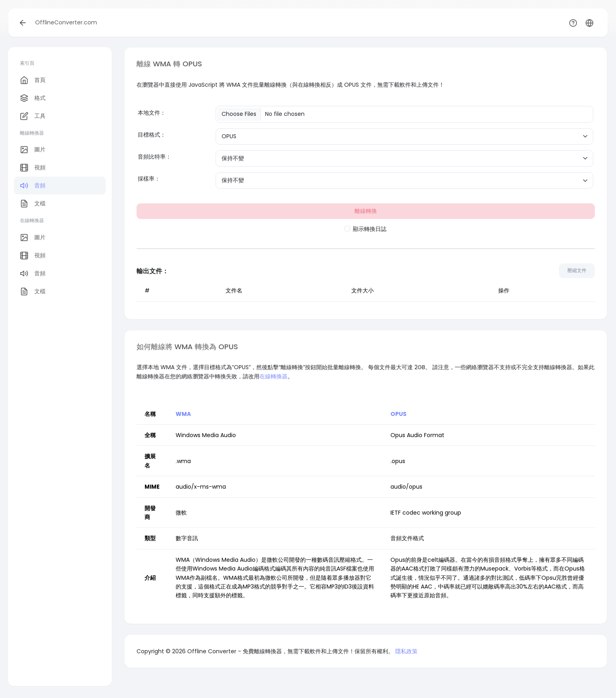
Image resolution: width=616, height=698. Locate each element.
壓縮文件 (577, 270)
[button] (589, 23)
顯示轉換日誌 (370, 229)
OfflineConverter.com (66, 22)
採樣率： (149, 179)
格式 (33, 98)
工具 (33, 116)
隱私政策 (406, 651)
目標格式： (152, 135)
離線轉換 (366, 211)
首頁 (33, 80)
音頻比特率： (154, 157)
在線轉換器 (273, 376)
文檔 (33, 204)
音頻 (33, 186)
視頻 (33, 168)
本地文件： (152, 113)
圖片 (33, 150)
